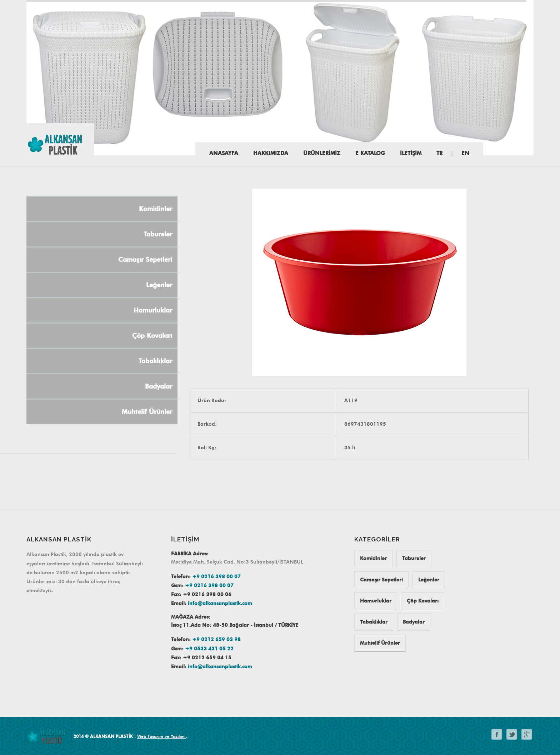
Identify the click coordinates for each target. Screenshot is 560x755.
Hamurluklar (376, 601)
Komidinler (373, 558)
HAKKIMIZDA (271, 153)
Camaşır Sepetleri (381, 580)
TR (439, 153)
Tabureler (414, 558)
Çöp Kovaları (423, 601)
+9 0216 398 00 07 (216, 577)
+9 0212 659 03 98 (216, 639)
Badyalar (414, 622)
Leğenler (429, 580)
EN (465, 153)
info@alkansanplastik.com (220, 603)
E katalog (370, 153)
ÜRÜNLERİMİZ (322, 153)
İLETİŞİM (411, 153)
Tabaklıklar (374, 622)
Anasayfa (224, 153)
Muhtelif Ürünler (380, 643)
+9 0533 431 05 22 (209, 649)
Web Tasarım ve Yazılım (162, 736)
